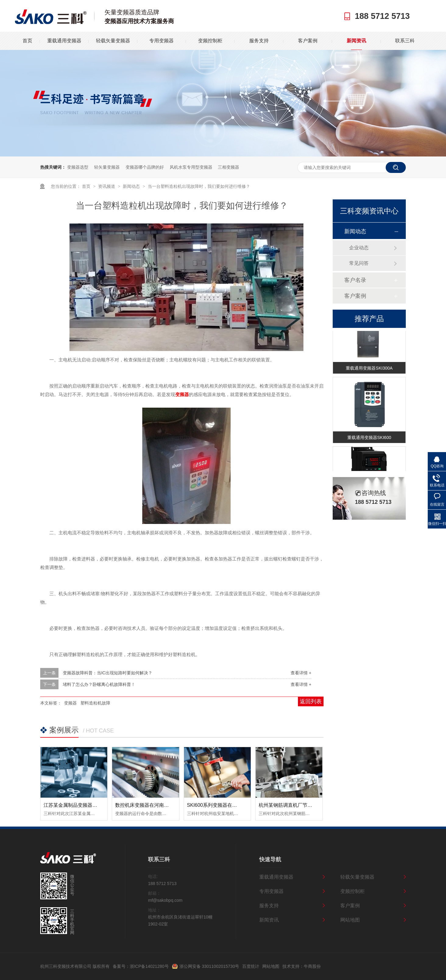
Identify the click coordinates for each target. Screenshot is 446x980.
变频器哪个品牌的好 (145, 167)
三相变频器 (228, 167)
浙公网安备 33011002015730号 (209, 966)
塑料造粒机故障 (95, 703)
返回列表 (311, 701)
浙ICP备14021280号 (149, 966)
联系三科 (405, 41)
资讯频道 (107, 186)
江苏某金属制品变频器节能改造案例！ (85, 805)
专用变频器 (161, 41)
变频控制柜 (210, 41)
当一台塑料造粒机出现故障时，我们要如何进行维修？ (199, 186)
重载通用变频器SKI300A (369, 369)
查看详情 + (301, 673)
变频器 (70, 703)
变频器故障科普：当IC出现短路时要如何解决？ (108, 673)
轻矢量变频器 (107, 167)
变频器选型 (78, 167)
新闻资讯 (356, 41)
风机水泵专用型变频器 (191, 167)
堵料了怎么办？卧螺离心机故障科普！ (99, 684)
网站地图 (350, 920)
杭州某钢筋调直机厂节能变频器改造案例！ (305, 805)
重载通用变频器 (64, 41)
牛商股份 (312, 966)
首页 (27, 41)
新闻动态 (132, 186)
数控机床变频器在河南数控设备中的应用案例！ (166, 805)
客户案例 (308, 41)
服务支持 (259, 41)
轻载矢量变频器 (113, 41)
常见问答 (359, 263)
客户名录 (355, 280)
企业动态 (359, 248)
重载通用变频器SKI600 (369, 439)
